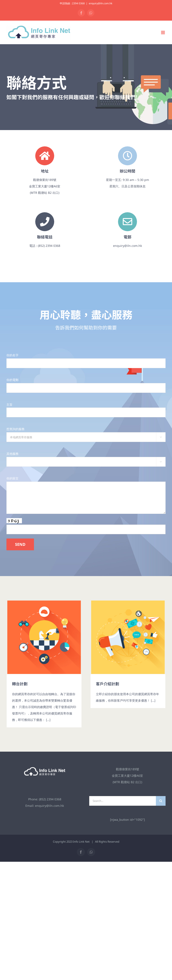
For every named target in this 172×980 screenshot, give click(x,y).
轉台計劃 (20, 684)
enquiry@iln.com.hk (101, 3)
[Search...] (123, 801)
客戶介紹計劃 (107, 684)
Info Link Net (81, 842)
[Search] (161, 801)
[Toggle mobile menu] (163, 33)
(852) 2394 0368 (50, 799)
